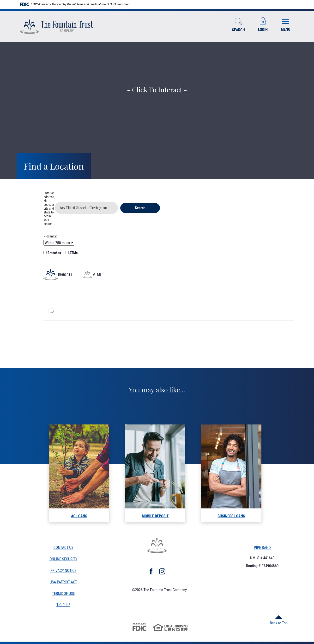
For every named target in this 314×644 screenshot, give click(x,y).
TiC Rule (63, 607)
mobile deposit (155, 524)
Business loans (231, 524)
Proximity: (50, 236)
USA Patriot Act (63, 583)
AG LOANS (79, 524)
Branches (52, 253)
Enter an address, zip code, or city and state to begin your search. (49, 208)
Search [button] (140, 208)
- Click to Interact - (157, 90)
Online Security (63, 560)
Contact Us (63, 549)
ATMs (72, 253)
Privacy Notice (63, 572)
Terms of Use (63, 595)
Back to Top (279, 623)
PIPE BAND (262, 548)
